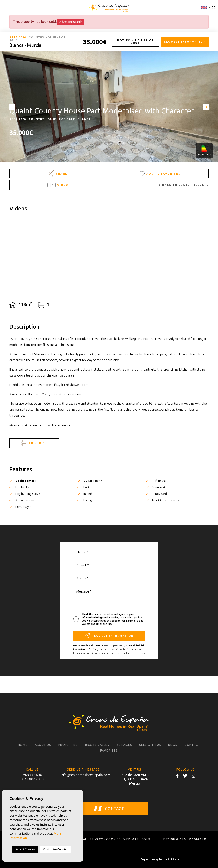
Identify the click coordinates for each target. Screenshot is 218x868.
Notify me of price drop (135, 42)
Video (58, 185)
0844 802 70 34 (32, 779)
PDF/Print (34, 443)
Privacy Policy (134, 617)
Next (207, 107)
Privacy (97, 839)
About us (43, 745)
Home (23, 745)
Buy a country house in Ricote (160, 859)
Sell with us (150, 745)
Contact (192, 745)
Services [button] (124, 745)
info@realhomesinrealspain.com (83, 775)
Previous (11, 107)
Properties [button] (68, 745)
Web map (131, 839)
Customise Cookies (55, 849)
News (173, 745)
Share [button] (58, 174)
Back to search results (184, 185)
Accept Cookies (25, 849)
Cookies (113, 839)
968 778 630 (32, 775)
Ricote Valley (97, 745)
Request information (185, 42)
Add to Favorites (160, 174)
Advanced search (71, 22)
